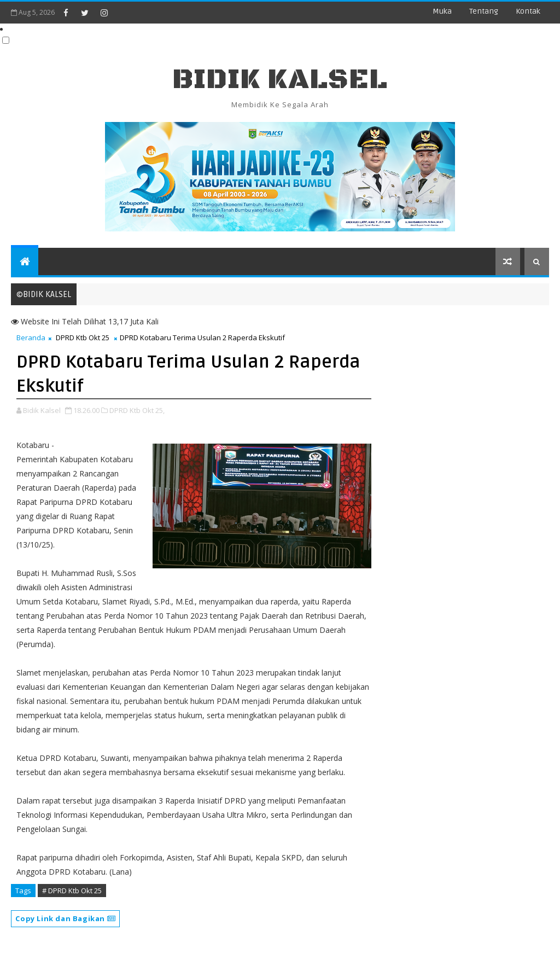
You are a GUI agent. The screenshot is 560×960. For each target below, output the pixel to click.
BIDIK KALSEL (280, 80)
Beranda (31, 338)
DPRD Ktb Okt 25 (83, 338)
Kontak (528, 11)
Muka (442, 11)
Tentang (484, 11)
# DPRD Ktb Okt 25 (72, 891)
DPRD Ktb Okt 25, (137, 410)
